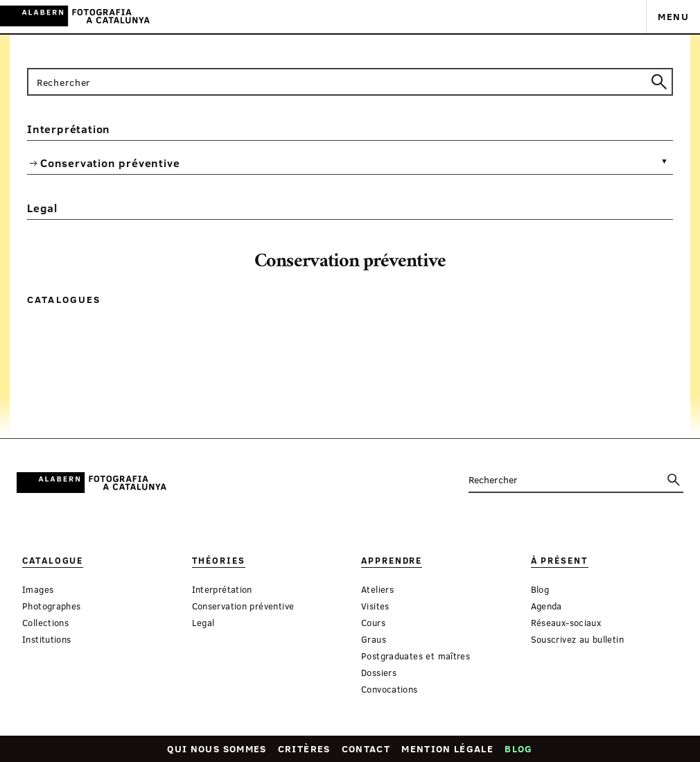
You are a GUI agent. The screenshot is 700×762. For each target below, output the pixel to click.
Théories (219, 561)
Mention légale (447, 748)
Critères (304, 748)
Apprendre (392, 561)
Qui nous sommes (217, 748)
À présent (560, 561)
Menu (673, 16)
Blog (518, 748)
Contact (366, 748)
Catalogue (53, 561)
